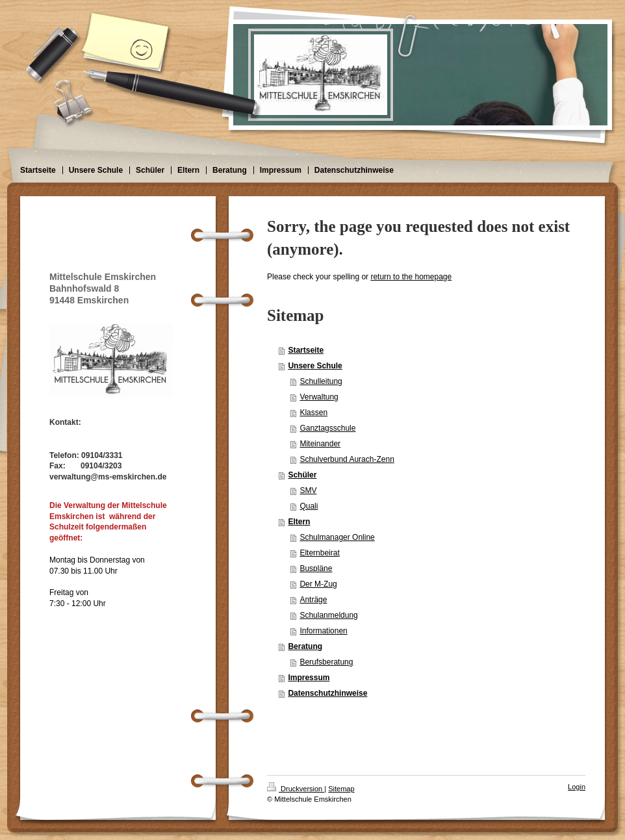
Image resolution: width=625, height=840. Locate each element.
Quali (309, 506)
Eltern (299, 522)
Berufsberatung (326, 662)
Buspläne (316, 568)
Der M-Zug (318, 584)
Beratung (305, 646)
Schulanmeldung (328, 615)
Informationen (323, 631)
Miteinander (320, 444)
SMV (308, 490)
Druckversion (296, 789)
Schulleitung (321, 381)
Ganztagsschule (327, 428)
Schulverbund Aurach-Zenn (347, 459)
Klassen (313, 413)
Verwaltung (319, 397)
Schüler (302, 475)
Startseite (306, 350)
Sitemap (341, 789)
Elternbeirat (319, 553)
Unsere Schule (315, 366)
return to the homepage (411, 277)
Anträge (313, 600)
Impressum (309, 678)
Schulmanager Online (337, 537)
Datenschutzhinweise (327, 693)
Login (577, 787)
